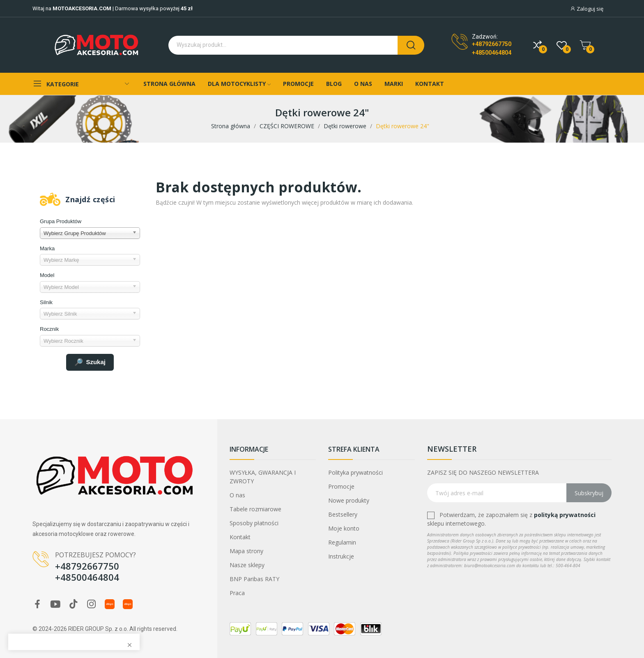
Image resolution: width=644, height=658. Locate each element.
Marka (47, 248)
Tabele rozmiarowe (255, 509)
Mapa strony (246, 551)
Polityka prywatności (355, 472)
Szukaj (90, 362)
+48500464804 (492, 53)
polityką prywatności (565, 515)
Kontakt (240, 537)
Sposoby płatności (254, 523)
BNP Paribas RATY (254, 579)
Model (47, 275)
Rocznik (49, 329)
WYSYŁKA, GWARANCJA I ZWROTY (263, 477)
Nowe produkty (349, 500)
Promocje (341, 486)
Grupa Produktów (61, 221)
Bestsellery (343, 514)
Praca (237, 593)
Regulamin (342, 542)
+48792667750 (492, 44)
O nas (237, 495)
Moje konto (344, 528)
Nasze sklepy (247, 565)
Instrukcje (341, 556)
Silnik (46, 302)
